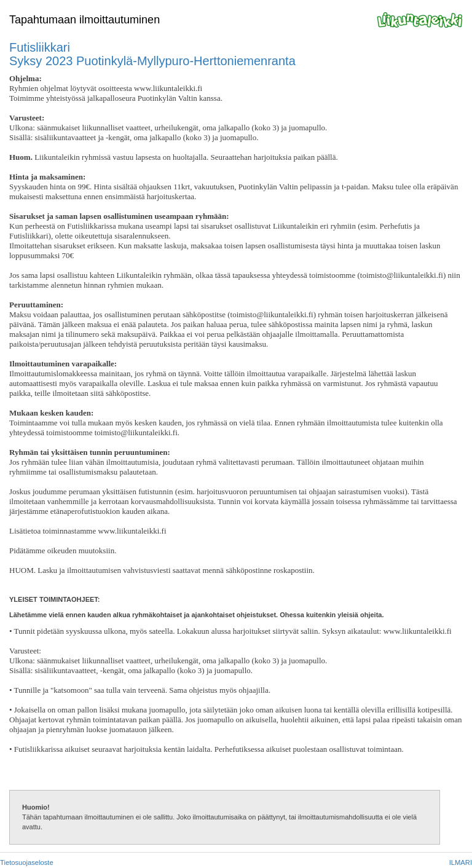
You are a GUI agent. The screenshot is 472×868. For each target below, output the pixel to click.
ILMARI (461, 862)
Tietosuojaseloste (27, 862)
